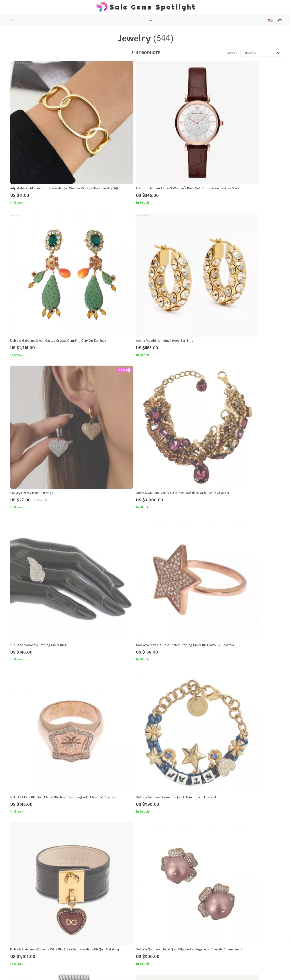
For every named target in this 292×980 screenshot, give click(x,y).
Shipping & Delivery (171, 914)
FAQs (161, 901)
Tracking (163, 927)
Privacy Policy (113, 914)
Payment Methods (170, 907)
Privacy (130, 972)
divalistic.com (221, 901)
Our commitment (223, 928)
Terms (121, 972)
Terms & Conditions (117, 921)
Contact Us (111, 907)
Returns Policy (167, 921)
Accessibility (144, 972)
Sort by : (233, 57)
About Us (109, 901)
